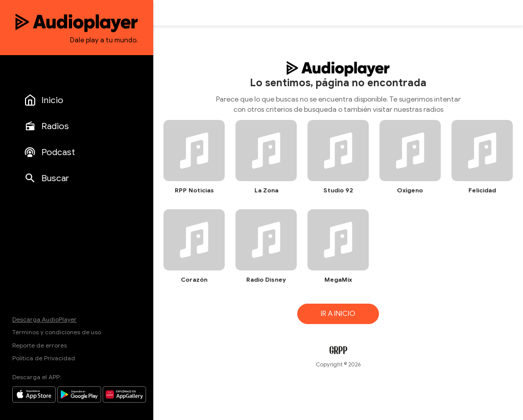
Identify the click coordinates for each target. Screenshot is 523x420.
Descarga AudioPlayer (44, 319)
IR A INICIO (338, 314)
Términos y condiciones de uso (57, 332)
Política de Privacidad (44, 358)
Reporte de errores (40, 345)
